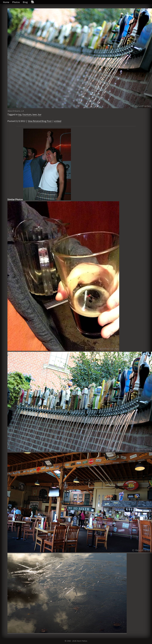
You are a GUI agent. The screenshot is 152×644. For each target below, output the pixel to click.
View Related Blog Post (40, 121)
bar (40, 114)
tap (20, 114)
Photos (16, 2)
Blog (25, 2)
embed (58, 121)
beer (35, 114)
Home (6, 2)
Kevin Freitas (82, 641)
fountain (27, 114)
